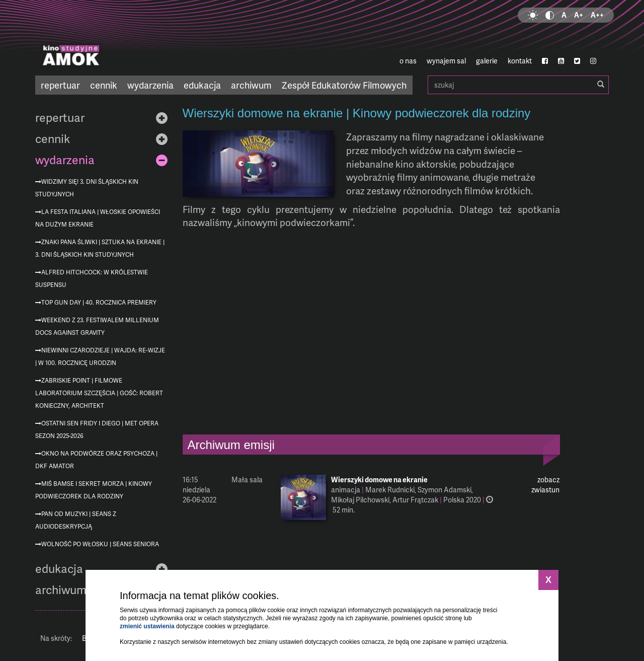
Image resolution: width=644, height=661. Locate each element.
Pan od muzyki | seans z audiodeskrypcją (76, 520)
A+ (579, 15)
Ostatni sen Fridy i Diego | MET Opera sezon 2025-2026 (97, 429)
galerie (487, 61)
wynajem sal (446, 61)
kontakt (520, 61)
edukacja (202, 85)
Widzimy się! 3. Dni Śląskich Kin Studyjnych (87, 188)
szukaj (518, 85)
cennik (104, 85)
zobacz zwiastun (545, 485)
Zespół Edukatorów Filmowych (344, 85)
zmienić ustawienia (147, 626)
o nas (408, 61)
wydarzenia (150, 85)
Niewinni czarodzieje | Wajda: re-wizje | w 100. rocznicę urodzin (100, 356)
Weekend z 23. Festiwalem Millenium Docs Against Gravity (97, 326)
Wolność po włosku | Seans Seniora (100, 544)
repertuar (60, 85)
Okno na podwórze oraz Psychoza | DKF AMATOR (96, 460)
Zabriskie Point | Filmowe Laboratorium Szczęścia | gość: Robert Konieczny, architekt (99, 393)
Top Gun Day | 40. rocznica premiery (99, 302)
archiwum (251, 85)
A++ (597, 15)
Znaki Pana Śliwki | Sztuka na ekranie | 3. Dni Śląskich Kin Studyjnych (100, 248)
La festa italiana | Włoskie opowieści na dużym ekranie (98, 218)
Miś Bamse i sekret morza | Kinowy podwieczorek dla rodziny (94, 490)
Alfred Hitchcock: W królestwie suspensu (92, 278)
